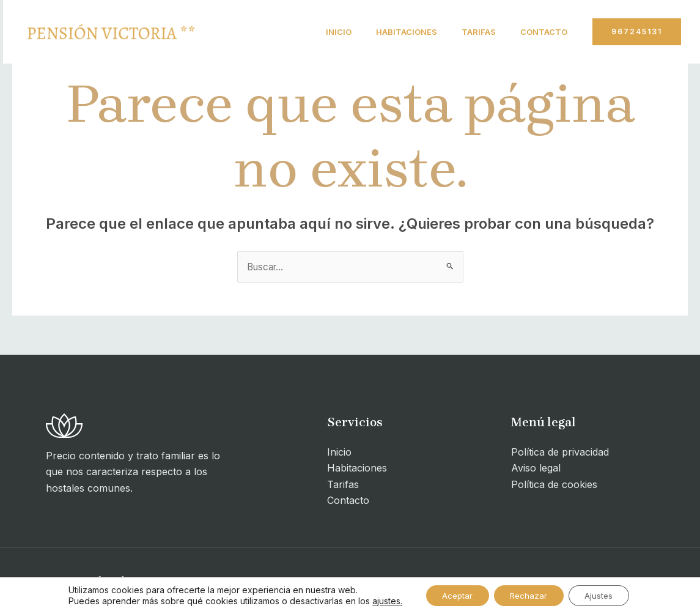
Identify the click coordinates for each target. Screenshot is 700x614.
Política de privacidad (560, 453)
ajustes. (379, 600)
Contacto (541, 32)
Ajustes (604, 595)
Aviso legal (536, 468)
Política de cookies (554, 485)
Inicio (322, 32)
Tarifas (471, 32)
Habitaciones (394, 32)
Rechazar (529, 595)
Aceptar (452, 595)
